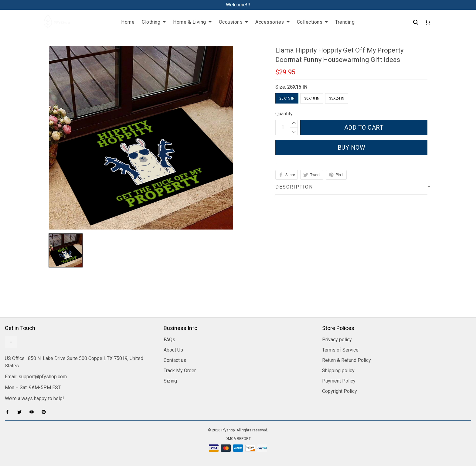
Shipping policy (338, 371)
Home (128, 22)
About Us (173, 350)
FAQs (169, 340)
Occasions (234, 22)
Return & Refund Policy (347, 360)
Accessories (272, 22)
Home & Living (192, 22)
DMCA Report (238, 439)
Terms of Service (340, 350)
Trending (345, 22)
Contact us (175, 360)
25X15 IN (297, 87)
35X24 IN (337, 98)
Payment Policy (339, 381)
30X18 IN (312, 98)
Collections (313, 22)
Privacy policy (337, 340)
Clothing (154, 22)
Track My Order (180, 371)
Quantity (284, 114)
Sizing (170, 381)
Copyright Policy (340, 391)
